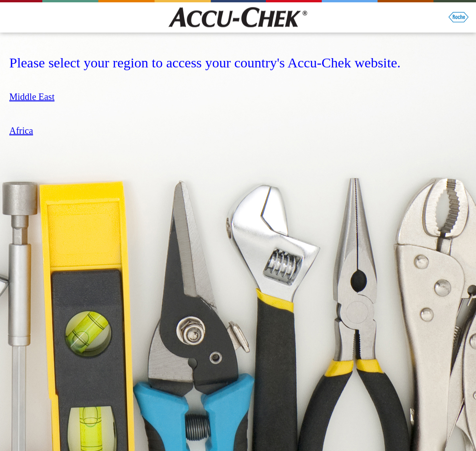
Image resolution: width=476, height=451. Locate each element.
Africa (21, 131)
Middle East (32, 97)
